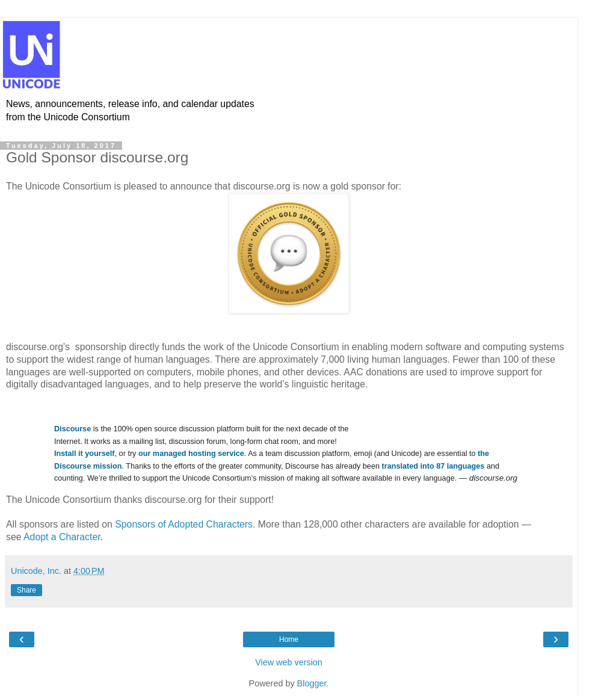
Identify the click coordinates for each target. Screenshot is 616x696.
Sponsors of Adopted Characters (184, 524)
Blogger (312, 683)
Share (26, 590)
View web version (289, 662)
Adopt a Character (62, 537)
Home (289, 639)
